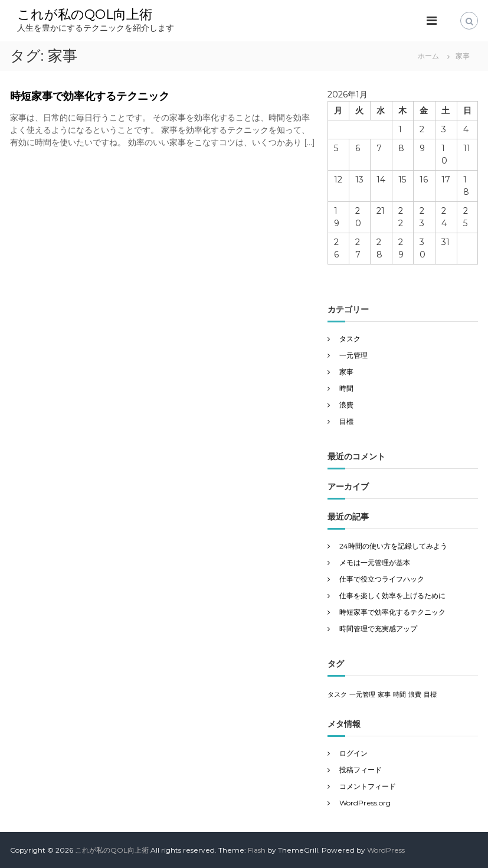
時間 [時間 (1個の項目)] (399, 695)
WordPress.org (365, 803)
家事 (346, 372)
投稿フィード (361, 770)
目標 (346, 421)
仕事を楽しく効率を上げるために (392, 595)
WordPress (386, 850)
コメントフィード (368, 786)
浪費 (346, 405)
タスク (350, 339)
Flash (257, 850)
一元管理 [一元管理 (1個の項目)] (362, 695)
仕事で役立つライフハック (382, 579)
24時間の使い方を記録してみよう (393, 546)
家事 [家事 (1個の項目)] (384, 695)
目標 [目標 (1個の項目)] (430, 695)
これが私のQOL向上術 (85, 14)
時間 (346, 388)
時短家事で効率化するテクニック (90, 96)
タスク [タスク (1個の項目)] (337, 695)
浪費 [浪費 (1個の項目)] (415, 695)
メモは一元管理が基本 (375, 562)
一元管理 (353, 355)
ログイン (353, 753)
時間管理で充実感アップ (378, 629)
